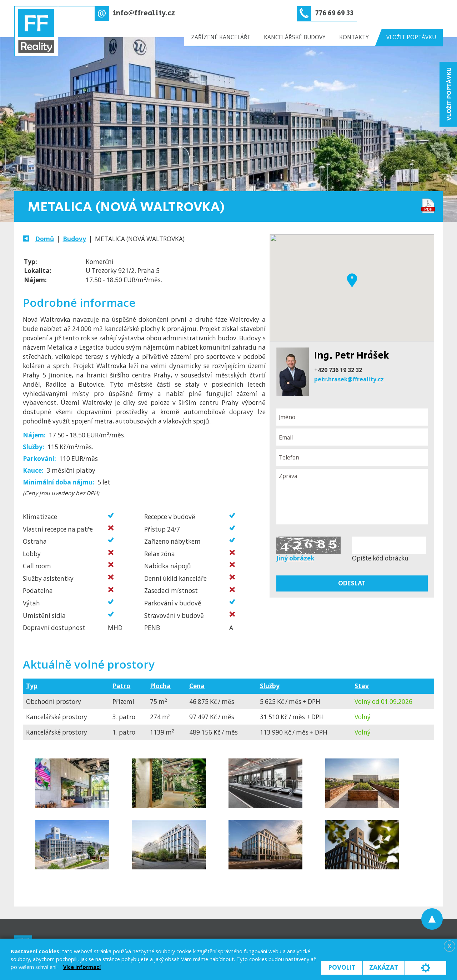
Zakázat (384, 968)
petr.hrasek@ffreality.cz (349, 379)
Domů (45, 239)
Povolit (342, 968)
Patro (121, 686)
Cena (197, 686)
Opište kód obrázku (380, 558)
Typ (32, 686)
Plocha (160, 686)
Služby (270, 686)
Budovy (74, 239)
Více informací (82, 967)
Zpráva (352, 497)
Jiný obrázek (295, 558)
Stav (362, 686)
